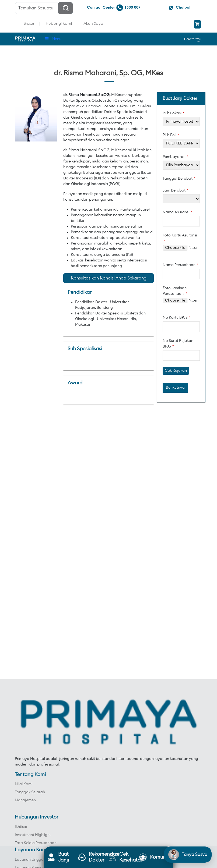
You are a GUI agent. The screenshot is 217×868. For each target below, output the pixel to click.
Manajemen (25, 800)
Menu (53, 39)
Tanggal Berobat (179, 179)
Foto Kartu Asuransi (180, 238)
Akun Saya (93, 23)
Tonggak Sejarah (30, 792)
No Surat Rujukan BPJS (178, 344)
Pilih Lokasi (174, 113)
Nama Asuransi (177, 212)
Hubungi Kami (59, 23)
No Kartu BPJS (177, 318)
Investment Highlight (33, 835)
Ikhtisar (21, 827)
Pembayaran (176, 157)
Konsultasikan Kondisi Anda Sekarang (109, 278)
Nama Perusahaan (181, 265)
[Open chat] (188, 855)
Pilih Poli (171, 135)
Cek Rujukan (176, 371)
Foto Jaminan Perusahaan (175, 291)
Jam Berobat (176, 190)
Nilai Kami (24, 784)
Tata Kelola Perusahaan (36, 843)
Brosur (29, 23)
